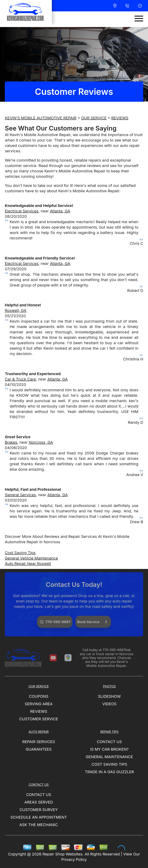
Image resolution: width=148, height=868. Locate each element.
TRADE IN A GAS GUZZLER (109, 772)
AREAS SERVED (39, 802)
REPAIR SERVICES (39, 742)
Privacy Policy (74, 860)
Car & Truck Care (20, 379)
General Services (20, 495)
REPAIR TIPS (109, 732)
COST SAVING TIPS (109, 764)
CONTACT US (109, 742)
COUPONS (39, 696)
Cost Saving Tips (20, 553)
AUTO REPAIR (39, 732)
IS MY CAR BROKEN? (109, 749)
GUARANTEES (39, 749)
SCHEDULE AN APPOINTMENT (39, 817)
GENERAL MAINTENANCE (109, 757)
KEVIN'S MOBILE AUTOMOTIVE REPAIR (41, 118)
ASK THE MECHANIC (39, 825)
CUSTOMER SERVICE (39, 719)
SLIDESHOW (109, 696)
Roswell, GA (16, 310)
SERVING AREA (39, 704)
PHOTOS (109, 686)
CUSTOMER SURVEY (39, 810)
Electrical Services (22, 211)
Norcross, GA (41, 442)
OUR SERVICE (94, 118)
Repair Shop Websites (63, 854)
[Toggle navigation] (139, 19)
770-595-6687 (114, 654)
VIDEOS (109, 704)
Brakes (11, 442)
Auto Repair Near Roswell (28, 564)
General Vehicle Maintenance (31, 558)
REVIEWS (120, 118)
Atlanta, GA (60, 211)
